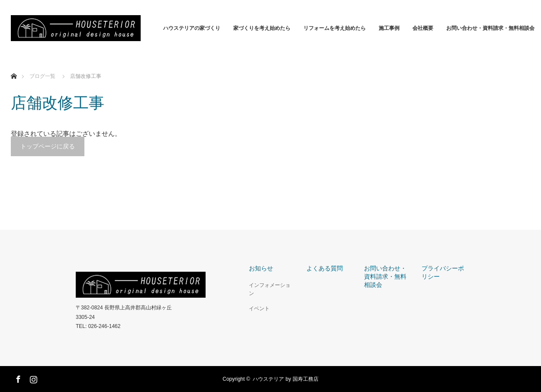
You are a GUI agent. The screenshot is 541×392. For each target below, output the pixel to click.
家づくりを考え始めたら (262, 28)
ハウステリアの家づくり (192, 28)
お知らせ (261, 268)
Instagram (32, 378)
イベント (259, 308)
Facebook (17, 378)
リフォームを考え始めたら (335, 28)
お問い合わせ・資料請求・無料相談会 (490, 28)
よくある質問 (325, 268)
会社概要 (423, 28)
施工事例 (389, 28)
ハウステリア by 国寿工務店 (285, 379)
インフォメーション (270, 289)
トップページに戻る (48, 146)
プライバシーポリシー (443, 272)
